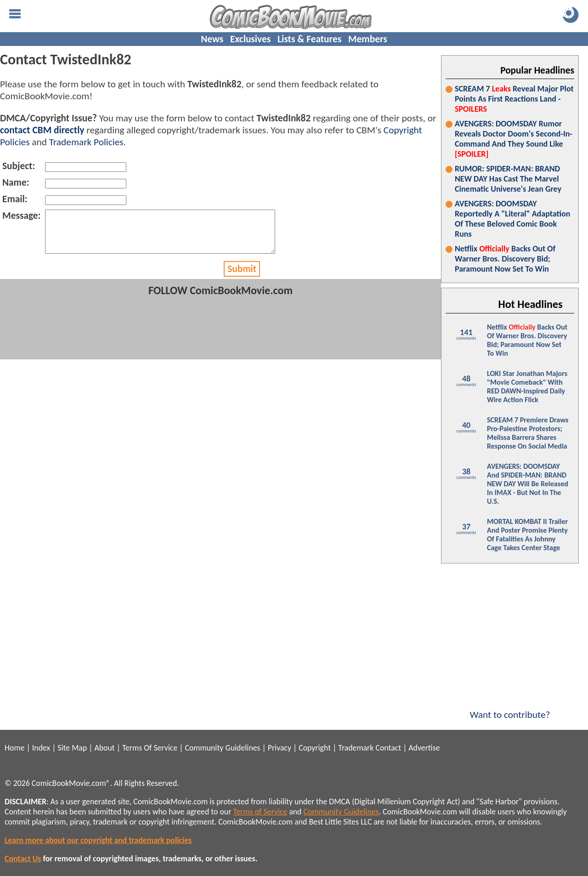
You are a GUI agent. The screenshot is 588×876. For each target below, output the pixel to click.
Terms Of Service (150, 748)
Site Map (72, 748)
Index (41, 748)
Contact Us (23, 859)
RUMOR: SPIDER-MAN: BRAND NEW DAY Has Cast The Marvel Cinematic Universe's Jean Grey (508, 179)
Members (368, 39)
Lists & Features (309, 39)
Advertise (424, 748)
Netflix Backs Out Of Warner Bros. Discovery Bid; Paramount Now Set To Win (505, 259)
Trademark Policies (86, 142)
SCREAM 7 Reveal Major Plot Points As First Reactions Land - (514, 99)
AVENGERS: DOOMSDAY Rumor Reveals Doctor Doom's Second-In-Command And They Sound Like (514, 139)
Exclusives (250, 39)
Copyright (315, 748)
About (104, 748)
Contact (388, 748)
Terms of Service (260, 812)
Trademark (356, 748)
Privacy (280, 748)
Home (14, 748)
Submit (242, 277)
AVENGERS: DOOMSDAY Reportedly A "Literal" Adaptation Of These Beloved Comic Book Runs (512, 219)
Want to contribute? (510, 709)
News (212, 39)
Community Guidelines (222, 748)
